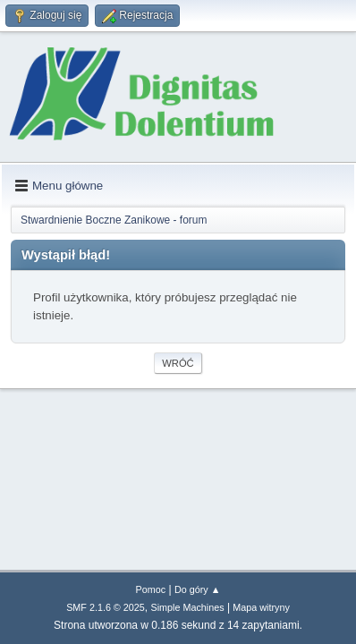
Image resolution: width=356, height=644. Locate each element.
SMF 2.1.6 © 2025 (106, 607)
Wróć (178, 363)
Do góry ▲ (197, 589)
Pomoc (151, 589)
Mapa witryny (261, 607)
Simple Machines (187, 607)
